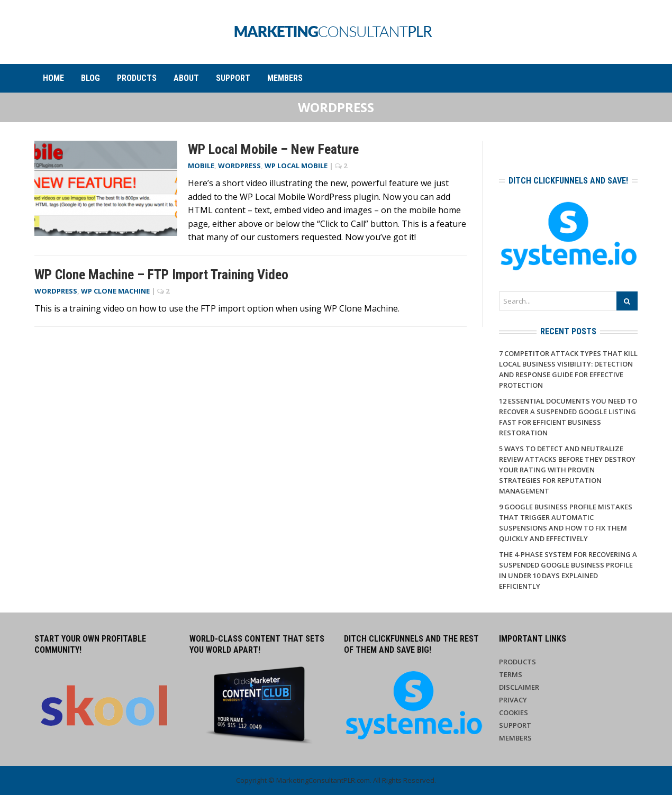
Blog (90, 78)
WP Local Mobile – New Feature (273, 149)
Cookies (514, 712)
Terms (511, 674)
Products (137, 78)
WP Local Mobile (296, 166)
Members (285, 78)
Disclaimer (519, 687)
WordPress (239, 166)
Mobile (201, 166)
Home (53, 78)
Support (233, 78)
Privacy (513, 700)
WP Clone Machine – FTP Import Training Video (161, 275)
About (186, 78)
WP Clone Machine (115, 291)
